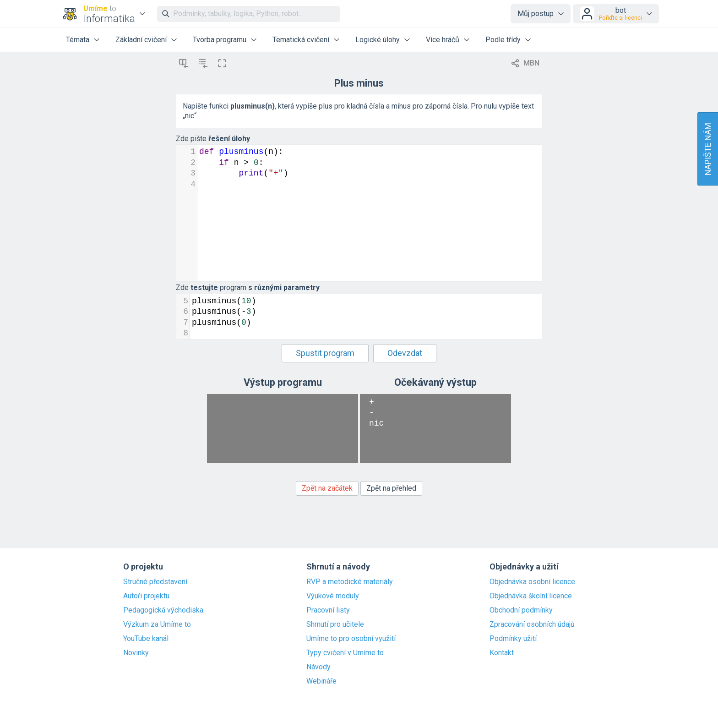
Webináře (321, 681)
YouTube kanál (146, 639)
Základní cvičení (141, 40)
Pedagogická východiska (163, 610)
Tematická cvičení (301, 40)
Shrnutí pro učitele (335, 624)
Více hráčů (443, 40)
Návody (318, 667)
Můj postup (536, 14)
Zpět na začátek (327, 488)
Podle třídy (503, 40)
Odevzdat (405, 353)
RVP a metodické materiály (350, 582)
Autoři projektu (146, 596)
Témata (78, 40)
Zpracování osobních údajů (532, 624)
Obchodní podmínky (521, 610)
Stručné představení (155, 582)
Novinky (136, 653)
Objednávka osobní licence (532, 582)
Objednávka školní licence (531, 596)
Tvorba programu (220, 40)
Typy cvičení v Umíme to (345, 653)
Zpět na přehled (391, 488)
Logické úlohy (378, 40)
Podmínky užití (513, 639)
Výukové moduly (333, 596)
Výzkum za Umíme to (157, 624)
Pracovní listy (328, 610)
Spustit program (325, 353)
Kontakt (502, 653)
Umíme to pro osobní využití (351, 639)
